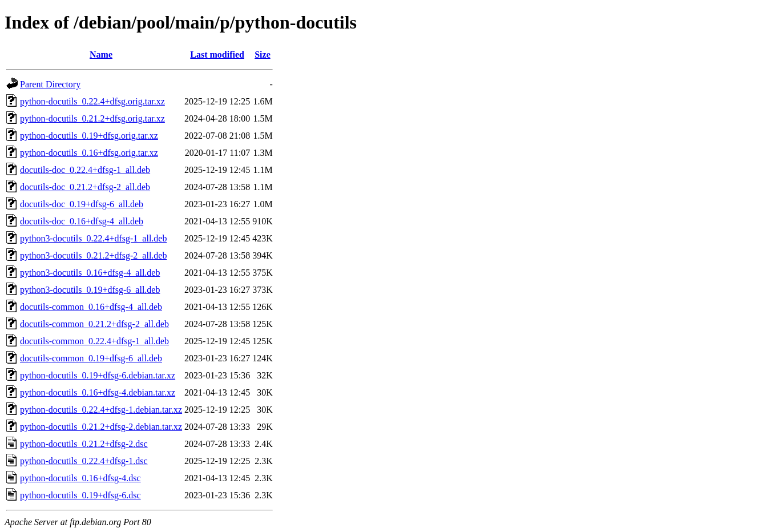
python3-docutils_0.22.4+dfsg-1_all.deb (93, 238)
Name (101, 55)
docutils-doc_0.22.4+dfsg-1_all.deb (85, 170)
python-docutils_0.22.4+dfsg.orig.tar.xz (92, 101)
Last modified (217, 55)
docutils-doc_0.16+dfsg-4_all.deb (82, 221)
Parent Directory (50, 84)
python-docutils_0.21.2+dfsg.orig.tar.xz (92, 118)
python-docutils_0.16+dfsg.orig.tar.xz (89, 153)
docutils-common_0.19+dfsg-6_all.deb (91, 358)
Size (263, 55)
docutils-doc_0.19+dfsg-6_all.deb (82, 204)
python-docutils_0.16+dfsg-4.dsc (80, 478)
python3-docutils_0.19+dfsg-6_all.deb (90, 290)
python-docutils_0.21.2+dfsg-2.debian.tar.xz (101, 427)
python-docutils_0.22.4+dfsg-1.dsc (84, 461)
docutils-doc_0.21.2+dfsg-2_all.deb (85, 187)
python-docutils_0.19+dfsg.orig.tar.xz (89, 136)
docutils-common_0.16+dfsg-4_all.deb (91, 307)
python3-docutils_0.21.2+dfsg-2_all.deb (93, 255)
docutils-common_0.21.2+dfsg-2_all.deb (94, 324)
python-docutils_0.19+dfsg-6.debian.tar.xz (98, 375)
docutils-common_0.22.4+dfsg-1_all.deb (94, 341)
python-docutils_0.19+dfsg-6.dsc (80, 495)
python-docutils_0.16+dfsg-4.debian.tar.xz (98, 392)
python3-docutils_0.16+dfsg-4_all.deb (90, 273)
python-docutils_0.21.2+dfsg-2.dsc (84, 444)
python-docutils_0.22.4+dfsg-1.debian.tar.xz (101, 410)
